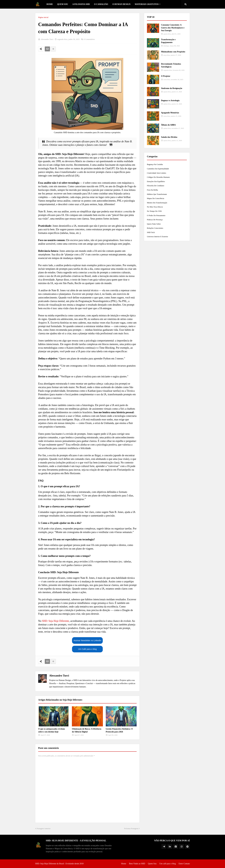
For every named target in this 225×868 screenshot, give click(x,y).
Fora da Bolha (152, 190)
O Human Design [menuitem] (121, 4)
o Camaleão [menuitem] (101, 4)
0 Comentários (89, 39)
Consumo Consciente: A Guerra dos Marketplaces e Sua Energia (173, 28)
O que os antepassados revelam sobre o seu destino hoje (52, 730)
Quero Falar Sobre (154, 224)
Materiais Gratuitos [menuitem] (147, 4)
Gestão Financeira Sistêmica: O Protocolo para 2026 (119, 730)
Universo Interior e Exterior (157, 237)
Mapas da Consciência (156, 198)
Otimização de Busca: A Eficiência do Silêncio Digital (87, 730)
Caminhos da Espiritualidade (158, 169)
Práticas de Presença (155, 220)
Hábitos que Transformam (157, 194)
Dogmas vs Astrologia (170, 101)
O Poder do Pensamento (156, 215)
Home (124, 864)
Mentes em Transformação (157, 203)
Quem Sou (152, 864)
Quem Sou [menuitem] (63, 4)
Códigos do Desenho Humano (158, 177)
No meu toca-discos (155, 207)
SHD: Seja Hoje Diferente (56, 621)
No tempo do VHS (154, 211)
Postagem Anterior (44, 828)
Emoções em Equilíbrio (156, 181)
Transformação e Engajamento (168, 41)
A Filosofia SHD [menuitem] (81, 4)
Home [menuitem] (50, 4)
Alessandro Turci (59, 676)
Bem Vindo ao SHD (137, 864)
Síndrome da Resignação (172, 88)
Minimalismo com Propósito (173, 52)
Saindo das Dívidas (169, 137)
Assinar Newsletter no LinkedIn (87, 640)
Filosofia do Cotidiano (156, 186)
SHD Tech (151, 232)
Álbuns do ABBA (168, 125)
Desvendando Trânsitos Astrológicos (171, 65)
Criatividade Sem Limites (157, 173)
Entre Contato (184, 864)
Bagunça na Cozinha (155, 164)
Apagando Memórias (170, 113)
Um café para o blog (168, 864)
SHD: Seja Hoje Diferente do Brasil (50, 864)
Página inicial (43, 17)
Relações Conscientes (155, 228)
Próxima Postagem (131, 828)
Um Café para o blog (87, 649)
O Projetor (166, 76)
